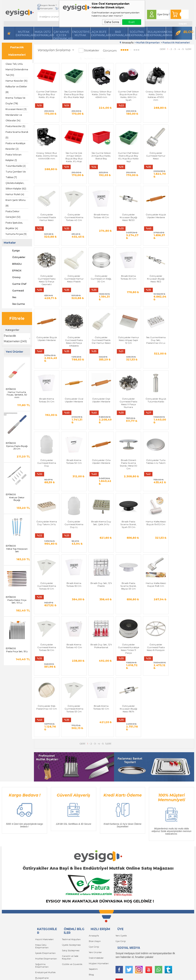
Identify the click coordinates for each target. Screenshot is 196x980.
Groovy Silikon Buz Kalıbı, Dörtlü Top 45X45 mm (101, 94)
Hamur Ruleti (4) (15, 194)
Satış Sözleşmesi (71, 867)
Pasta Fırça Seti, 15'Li (17, 651)
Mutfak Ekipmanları (24, 34)
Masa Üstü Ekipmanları (43, 34)
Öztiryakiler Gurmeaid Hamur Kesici (128, 160)
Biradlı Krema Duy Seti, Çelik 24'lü (74, 487)
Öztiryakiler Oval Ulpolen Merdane (101, 356)
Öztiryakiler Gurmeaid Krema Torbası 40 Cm (182, 160)
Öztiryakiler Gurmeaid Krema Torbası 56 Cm (127, 555)
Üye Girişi (163, 14)
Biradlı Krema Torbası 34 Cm (73, 356)
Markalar (10, 243)
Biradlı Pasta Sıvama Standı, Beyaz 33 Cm (74, 555)
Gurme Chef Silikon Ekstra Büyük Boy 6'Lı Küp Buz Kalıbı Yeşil (101, 161)
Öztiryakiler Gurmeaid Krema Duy (46, 423)
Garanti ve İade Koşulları (70, 874)
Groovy (13, 277)
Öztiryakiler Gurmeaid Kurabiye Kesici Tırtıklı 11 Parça (47, 622)
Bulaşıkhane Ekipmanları (156, 34)
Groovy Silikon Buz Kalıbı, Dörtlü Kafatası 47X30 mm (155, 96)
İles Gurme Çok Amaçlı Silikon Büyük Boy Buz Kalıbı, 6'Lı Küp (47, 161)
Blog (187, 32)
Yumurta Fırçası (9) (16, 234)
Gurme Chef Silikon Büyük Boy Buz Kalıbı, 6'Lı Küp (46, 94)
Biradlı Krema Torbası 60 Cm (155, 619)
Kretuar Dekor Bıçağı (17, 499)
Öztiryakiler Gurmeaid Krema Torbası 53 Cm (127, 620)
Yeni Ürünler (95, 869)
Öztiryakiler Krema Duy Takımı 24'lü (182, 422)
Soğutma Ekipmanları (137, 34)
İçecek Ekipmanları (45, 869)
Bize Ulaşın (95, 857)
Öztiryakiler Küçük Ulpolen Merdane (101, 224)
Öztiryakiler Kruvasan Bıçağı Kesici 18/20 (73, 226)
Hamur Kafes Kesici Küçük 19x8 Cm (101, 553)
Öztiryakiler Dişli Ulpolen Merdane (127, 356)
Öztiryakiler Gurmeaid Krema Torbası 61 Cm (155, 489)
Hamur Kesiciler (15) (17, 81)
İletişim (44, 8)
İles (11, 297)
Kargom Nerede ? (48, 5)
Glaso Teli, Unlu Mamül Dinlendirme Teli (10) (17, 69)
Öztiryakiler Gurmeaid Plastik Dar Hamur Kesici (155, 292)
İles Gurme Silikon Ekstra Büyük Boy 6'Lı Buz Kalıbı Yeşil (74, 94)
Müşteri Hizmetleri (99, 880)
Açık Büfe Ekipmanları (100, 34)
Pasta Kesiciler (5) (15, 126)
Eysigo (13, 251)
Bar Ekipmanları (44, 911)
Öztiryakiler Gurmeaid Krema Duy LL (46, 489)
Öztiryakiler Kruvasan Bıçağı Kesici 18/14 (182, 620)
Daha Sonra (112, 22)
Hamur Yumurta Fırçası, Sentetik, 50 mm (17, 395)
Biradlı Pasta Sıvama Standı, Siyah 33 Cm (101, 489)
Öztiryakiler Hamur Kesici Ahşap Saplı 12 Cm (182, 292)
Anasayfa (94, 852)
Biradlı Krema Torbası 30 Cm (46, 290)
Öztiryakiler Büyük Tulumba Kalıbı (182, 356)
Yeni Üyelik (121, 852)
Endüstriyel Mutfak (81, 34)
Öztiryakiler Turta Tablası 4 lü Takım (155, 422)
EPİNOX (13, 271)
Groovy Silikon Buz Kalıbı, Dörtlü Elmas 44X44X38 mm (182, 96)
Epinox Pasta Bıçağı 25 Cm (17, 447)
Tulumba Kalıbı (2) (16, 166)
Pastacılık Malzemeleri (17, 51)
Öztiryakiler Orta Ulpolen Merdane (101, 422)
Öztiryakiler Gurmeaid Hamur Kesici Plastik (154, 226)
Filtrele (17, 318)
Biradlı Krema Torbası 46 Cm (47, 224)
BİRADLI (14, 264)
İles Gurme (15, 304)
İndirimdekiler (96, 874)
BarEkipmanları (118, 34)
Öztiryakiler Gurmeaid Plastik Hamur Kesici (155, 160)
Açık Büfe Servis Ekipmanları (44, 904)
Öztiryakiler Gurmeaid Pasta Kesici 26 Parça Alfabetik (127, 293)
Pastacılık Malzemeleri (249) (15, 339)
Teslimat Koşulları (71, 856)
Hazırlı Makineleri (44, 856)
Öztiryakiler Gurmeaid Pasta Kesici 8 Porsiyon (73, 620)
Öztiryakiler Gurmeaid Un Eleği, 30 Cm (182, 226)
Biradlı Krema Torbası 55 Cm (182, 487)
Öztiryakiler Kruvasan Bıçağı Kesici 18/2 (73, 292)
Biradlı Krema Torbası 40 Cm (154, 553)
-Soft (78, 977)
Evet (132, 22)
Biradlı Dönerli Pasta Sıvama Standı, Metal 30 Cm (128, 424)
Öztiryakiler (15, 257)
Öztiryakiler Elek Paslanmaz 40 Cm (101, 619)
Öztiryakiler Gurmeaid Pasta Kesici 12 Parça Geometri (127, 227)
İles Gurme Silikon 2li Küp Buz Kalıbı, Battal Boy (74, 160)
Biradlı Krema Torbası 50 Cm (73, 422)
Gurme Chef (16, 284)
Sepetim (93, 885)
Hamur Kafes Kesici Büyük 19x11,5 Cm (127, 487)
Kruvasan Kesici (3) (16, 109)
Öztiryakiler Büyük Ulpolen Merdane (101, 290)
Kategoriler (12, 330)
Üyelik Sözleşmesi (71, 861)
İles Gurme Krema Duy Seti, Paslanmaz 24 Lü (46, 357)
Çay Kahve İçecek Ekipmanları (62, 35)
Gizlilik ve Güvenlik (72, 880)
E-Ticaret (87, 977)
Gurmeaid (15, 291)
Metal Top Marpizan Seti (17, 550)
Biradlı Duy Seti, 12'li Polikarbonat (182, 553)
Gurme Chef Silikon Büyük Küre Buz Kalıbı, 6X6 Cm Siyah (127, 96)
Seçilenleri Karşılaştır (93, 58)
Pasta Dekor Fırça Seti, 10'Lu (17, 601)
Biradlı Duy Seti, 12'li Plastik (47, 553)
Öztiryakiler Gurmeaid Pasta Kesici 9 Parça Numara (155, 359)
